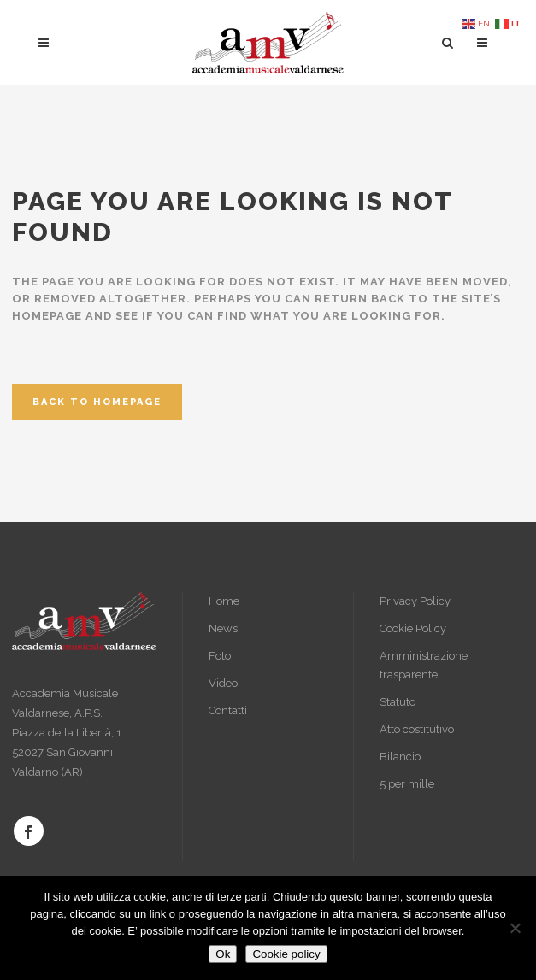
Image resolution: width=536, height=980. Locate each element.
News (223, 628)
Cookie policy (286, 954)
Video (223, 683)
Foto (220, 656)
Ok (223, 954)
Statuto (398, 702)
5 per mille (407, 784)
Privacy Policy (415, 601)
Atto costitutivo (417, 729)
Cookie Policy (413, 628)
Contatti (228, 710)
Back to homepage (97, 402)
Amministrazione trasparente (424, 665)
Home (224, 601)
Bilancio (400, 757)
